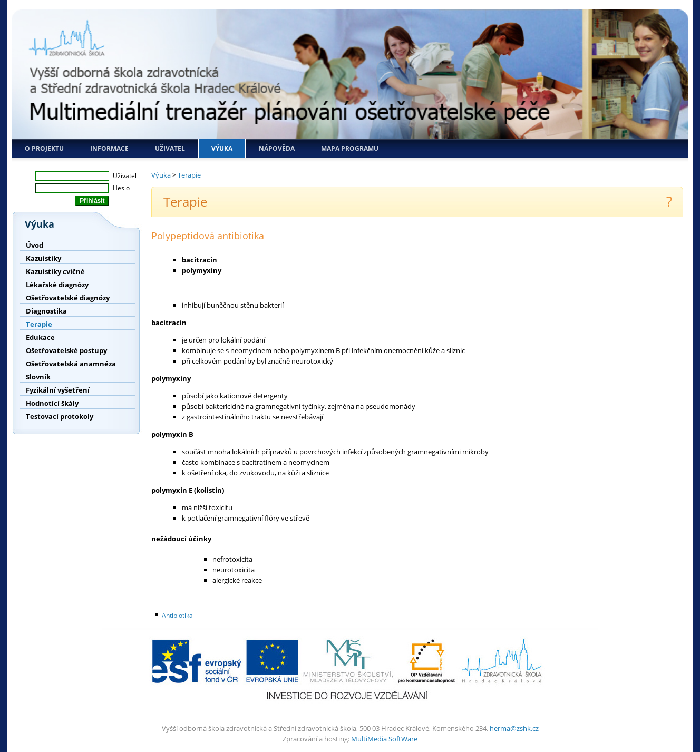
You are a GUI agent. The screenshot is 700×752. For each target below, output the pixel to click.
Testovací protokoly (60, 416)
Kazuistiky (43, 258)
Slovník (38, 377)
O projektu (44, 148)
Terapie (39, 324)
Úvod (35, 245)
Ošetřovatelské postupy (66, 350)
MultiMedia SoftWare (384, 739)
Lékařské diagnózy (57, 285)
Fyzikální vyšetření (58, 390)
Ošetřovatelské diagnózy (68, 298)
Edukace (40, 337)
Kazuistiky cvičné (55, 271)
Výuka (222, 148)
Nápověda (277, 148)
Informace (109, 148)
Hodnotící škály (52, 403)
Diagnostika (46, 311)
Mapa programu (350, 148)
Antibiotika (177, 615)
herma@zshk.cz (514, 728)
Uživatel (170, 148)
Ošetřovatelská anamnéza (71, 364)
